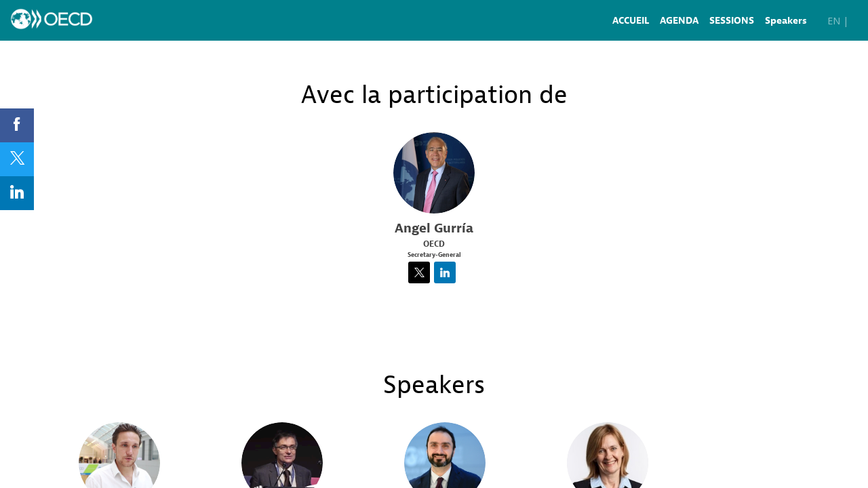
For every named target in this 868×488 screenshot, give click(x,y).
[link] (631, 20)
